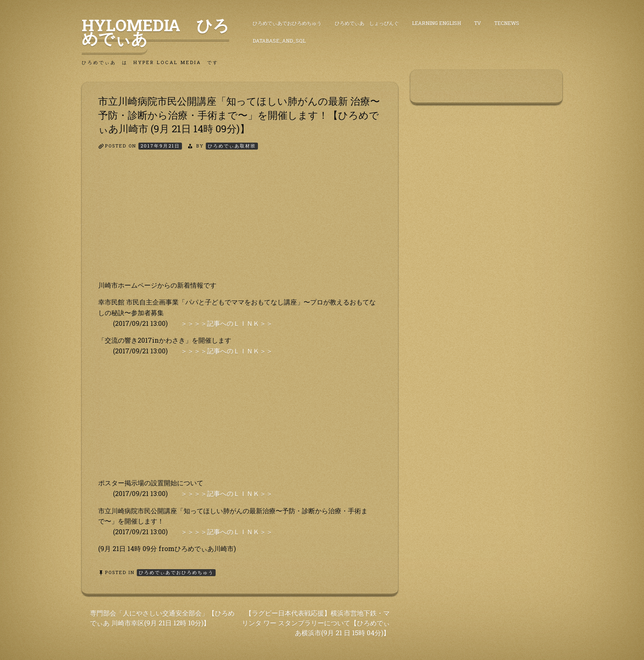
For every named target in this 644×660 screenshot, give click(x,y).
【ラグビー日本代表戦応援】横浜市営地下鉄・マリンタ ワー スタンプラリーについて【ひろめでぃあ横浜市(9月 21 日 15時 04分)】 (316, 623)
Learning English (436, 23)
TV (477, 23)
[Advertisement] (240, 222)
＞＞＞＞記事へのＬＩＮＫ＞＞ (227, 323)
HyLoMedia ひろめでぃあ (155, 32)
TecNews (507, 23)
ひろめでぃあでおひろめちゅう (287, 23)
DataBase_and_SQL (279, 41)
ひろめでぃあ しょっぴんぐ (367, 23)
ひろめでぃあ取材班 (232, 146)
